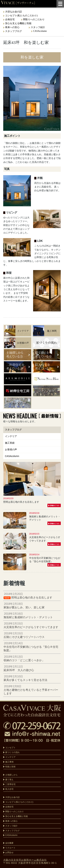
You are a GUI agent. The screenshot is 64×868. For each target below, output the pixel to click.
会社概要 (9, 843)
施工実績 (10, 443)
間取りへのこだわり (34, 19)
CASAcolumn (40, 31)
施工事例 (9, 762)
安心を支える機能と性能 (18, 23)
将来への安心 (14, 27)
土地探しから (11, 775)
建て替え (9, 780)
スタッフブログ (15, 31)
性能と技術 (10, 767)
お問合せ (9, 853)
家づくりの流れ (12, 752)
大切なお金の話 (13, 12)
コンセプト (10, 748)
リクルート (10, 848)
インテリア (11, 436)
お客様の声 (11, 449)
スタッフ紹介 (38, 27)
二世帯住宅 (10, 784)
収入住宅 (9, 789)
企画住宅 (10, 19)
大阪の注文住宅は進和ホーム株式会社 (25, 860)
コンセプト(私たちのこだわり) (21, 16)
